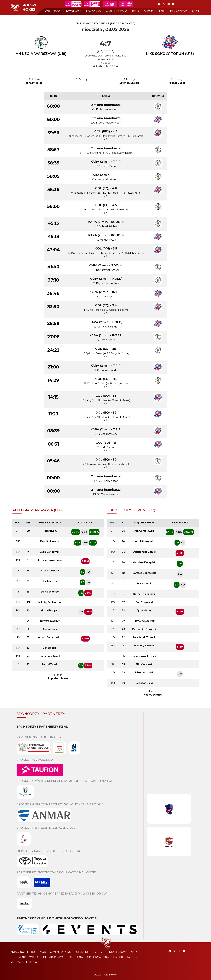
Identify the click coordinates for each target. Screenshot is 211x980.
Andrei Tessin (50, 664)
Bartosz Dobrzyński (144, 573)
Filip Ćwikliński (144, 664)
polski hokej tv (143, 11)
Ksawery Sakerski (144, 646)
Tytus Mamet (144, 610)
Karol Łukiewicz (50, 541)
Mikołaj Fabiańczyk (50, 602)
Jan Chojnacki (144, 602)
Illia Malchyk (50, 581)
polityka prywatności (57, 957)
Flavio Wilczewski (144, 621)
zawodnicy (94, 11)
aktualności (52, 11)
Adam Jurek (50, 629)
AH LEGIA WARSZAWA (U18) (41, 54)
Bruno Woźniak (50, 571)
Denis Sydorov (50, 592)
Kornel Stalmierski (144, 594)
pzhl (162, 11)
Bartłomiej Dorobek (144, 629)
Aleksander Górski (144, 552)
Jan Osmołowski (144, 531)
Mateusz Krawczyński (50, 560)
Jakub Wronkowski (144, 656)
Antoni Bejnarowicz (50, 637)
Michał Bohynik (50, 610)
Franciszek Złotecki (144, 637)
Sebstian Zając (144, 683)
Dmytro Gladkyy (50, 621)
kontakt (118, 957)
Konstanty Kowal (50, 656)
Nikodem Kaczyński (144, 562)
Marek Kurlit (144, 584)
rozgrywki (73, 11)
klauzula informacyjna (92, 957)
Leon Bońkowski (50, 552)
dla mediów (178, 11)
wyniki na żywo (117, 11)
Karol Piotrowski (144, 541)
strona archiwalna (24, 957)
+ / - (106, 140)
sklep (195, 11)
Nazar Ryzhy (50, 531)
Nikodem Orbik (144, 672)
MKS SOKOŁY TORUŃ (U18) (170, 54)
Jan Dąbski (50, 648)
